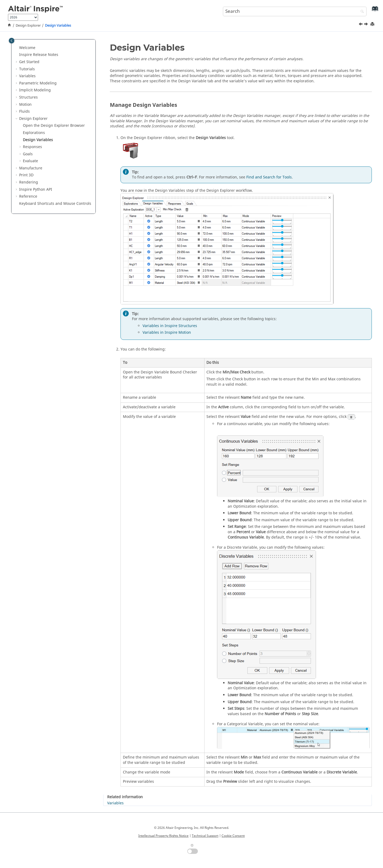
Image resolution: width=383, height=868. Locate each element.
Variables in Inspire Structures (170, 326)
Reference (28, 196)
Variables (27, 76)
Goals (28, 154)
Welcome (27, 48)
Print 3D (26, 175)
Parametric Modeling (38, 83)
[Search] (361, 12)
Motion (25, 105)
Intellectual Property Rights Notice (163, 836)
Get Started (29, 62)
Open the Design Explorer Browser (54, 126)
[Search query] (295, 11)
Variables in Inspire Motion (167, 333)
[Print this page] (373, 24)
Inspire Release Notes (39, 55)
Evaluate (30, 161)
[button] (17, 48)
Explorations (34, 133)
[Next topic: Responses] (367, 25)
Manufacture (31, 168)
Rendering (29, 182)
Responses (32, 147)
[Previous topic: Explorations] (361, 25)
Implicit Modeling (35, 90)
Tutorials (27, 69)
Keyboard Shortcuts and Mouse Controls (55, 204)
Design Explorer (28, 26)
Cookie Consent (233, 836)
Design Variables (58, 26)
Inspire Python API (36, 190)
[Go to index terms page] (374, 11)
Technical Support (205, 836)
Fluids (24, 111)
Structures (28, 97)
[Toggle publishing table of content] (12, 41)
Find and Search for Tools (269, 177)
